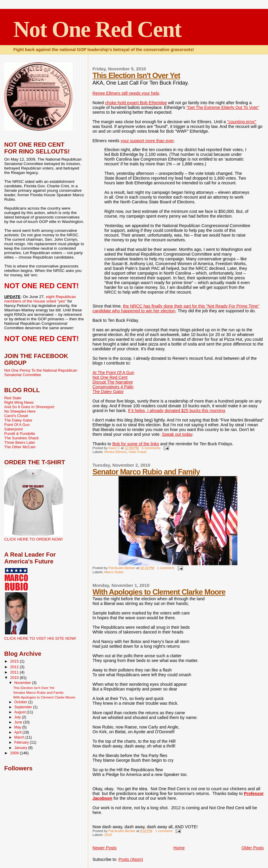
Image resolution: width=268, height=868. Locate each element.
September (24, 707)
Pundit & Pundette (20, 434)
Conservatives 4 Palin (113, 387)
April (18, 732)
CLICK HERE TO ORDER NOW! (33, 539)
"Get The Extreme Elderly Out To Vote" (223, 107)
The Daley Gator (108, 392)
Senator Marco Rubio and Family (146, 472)
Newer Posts (104, 848)
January (21, 748)
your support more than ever (147, 141)
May (18, 727)
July (18, 717)
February (22, 742)
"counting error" (242, 122)
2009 (15, 753)
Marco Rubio (114, 572)
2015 (15, 661)
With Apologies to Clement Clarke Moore (159, 592)
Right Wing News (19, 402)
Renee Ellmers (115, 452)
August (21, 712)
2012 (15, 667)
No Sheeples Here (20, 411)
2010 (108, 835)
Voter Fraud (138, 452)
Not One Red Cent (97, 29)
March (20, 737)
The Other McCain (20, 447)
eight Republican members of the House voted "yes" (40, 299)
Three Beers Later (20, 442)
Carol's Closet (16, 416)
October (21, 702)
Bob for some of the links (136, 444)
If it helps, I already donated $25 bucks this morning (177, 411)
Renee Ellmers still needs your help (126, 93)
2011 (15, 672)
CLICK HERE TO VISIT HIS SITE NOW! (40, 638)
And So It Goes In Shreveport (29, 407)
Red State (13, 398)
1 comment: (167, 568)
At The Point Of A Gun (113, 373)
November (23, 683)
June (19, 722)
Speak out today (177, 434)
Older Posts (253, 848)
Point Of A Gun (17, 425)
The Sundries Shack (21, 438)
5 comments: (152, 448)
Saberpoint (13, 429)
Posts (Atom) (131, 859)
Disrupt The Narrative (113, 382)
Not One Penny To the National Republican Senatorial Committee (41, 373)
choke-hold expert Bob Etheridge (136, 103)
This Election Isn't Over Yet (136, 75)
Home (179, 848)
